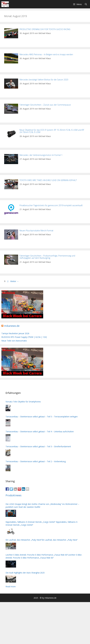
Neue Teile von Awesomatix (14, 341)
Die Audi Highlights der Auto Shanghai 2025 (25, 573)
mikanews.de (12, 326)
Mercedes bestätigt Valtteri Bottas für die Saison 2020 (44, 80)
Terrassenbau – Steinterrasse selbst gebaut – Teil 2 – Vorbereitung (36, 461)
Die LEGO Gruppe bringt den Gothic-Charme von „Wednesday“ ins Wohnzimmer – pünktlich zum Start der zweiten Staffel (42, 506)
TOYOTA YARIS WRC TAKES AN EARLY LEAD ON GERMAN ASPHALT (48, 180)
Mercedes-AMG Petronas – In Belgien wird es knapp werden (46, 54)
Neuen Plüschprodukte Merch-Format (36, 231)
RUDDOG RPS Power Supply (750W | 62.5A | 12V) (24, 337)
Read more (11, 586)
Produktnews (14, 495)
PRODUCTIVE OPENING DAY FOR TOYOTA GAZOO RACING (45, 29)
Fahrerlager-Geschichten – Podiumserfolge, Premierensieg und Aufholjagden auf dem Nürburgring (47, 257)
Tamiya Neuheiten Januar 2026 (15, 333)
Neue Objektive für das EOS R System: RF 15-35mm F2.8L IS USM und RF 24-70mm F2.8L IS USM (52, 131)
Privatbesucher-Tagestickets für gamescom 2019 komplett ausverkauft (51, 205)
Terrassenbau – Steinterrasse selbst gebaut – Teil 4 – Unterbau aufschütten (40, 431)
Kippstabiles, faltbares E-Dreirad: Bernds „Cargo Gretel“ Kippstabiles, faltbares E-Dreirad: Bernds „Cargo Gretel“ (42, 523)
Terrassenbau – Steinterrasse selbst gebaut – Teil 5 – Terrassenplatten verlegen (42, 417)
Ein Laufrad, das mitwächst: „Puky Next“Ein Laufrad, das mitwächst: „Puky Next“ (42, 540)
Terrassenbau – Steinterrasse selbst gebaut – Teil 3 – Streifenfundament (38, 446)
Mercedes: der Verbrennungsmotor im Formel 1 (41, 155)
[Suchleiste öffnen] (86, 4)
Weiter (14, 281)
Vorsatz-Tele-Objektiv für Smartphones (23, 402)
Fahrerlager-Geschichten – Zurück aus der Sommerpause (45, 105)
